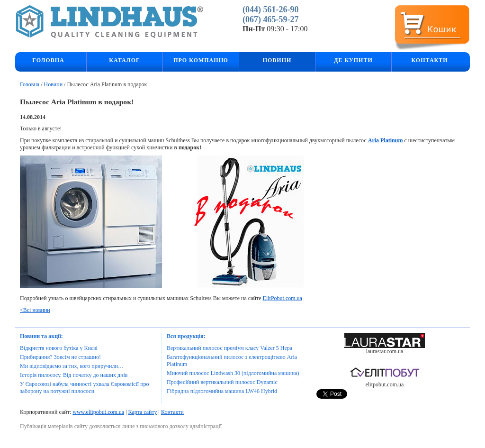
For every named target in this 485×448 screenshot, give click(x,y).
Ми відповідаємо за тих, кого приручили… (72, 366)
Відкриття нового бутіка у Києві (59, 348)
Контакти (429, 60)
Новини (53, 84)
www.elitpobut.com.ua (98, 412)
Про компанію (201, 60)
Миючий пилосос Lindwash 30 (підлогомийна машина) (233, 373)
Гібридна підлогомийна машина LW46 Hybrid (222, 391)
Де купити (353, 60)
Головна (48, 60)
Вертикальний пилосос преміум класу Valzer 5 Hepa (229, 348)
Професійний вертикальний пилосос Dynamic (222, 382)
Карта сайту (143, 412)
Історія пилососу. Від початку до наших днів (74, 375)
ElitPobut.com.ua (283, 298)
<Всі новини (35, 310)
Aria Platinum (386, 140)
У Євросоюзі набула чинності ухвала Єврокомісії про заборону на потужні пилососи (85, 388)
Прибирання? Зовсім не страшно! (60, 357)
